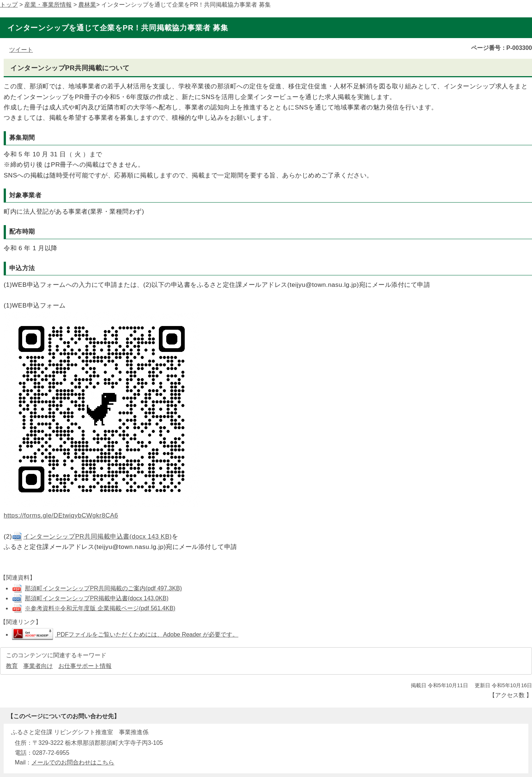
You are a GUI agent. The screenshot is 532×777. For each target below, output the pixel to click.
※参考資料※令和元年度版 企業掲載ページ (100, 608)
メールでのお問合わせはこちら (73, 762)
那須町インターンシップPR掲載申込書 (97, 598)
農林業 (87, 5)
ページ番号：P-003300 (502, 48)
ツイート (21, 50)
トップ (9, 5)
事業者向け (38, 666)
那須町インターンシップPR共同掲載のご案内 (103, 588)
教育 (12, 666)
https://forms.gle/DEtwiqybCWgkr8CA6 (61, 515)
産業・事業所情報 (48, 5)
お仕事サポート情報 (85, 666)
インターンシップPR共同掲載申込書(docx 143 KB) (92, 537)
